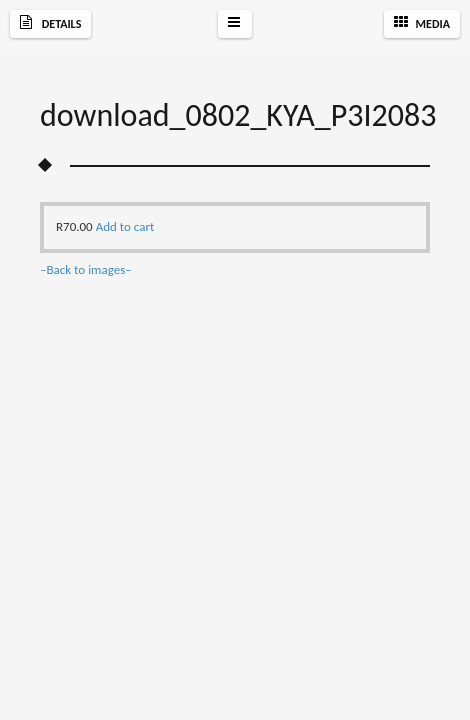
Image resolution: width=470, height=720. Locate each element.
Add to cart (125, 226)
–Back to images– (86, 269)
